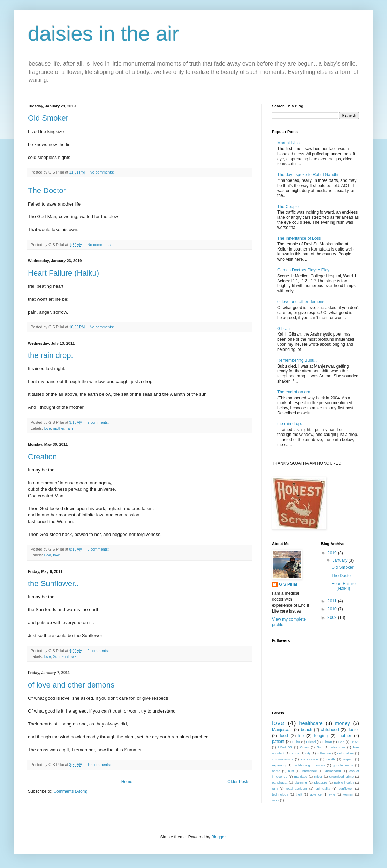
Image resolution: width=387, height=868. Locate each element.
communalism (282, 759)
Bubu (296, 742)
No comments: (102, 172)
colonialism (346, 753)
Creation (42, 457)
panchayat (280, 782)
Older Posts (238, 782)
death (331, 759)
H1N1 (355, 742)
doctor (353, 730)
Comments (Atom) (70, 791)
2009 (333, 617)
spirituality (323, 788)
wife (332, 794)
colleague (324, 753)
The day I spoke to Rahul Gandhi (308, 175)
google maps (343, 765)
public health (344, 782)
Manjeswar (282, 730)
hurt (291, 771)
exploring (279, 765)
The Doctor (47, 190)
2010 (333, 609)
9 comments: (98, 422)
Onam (304, 747)
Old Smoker (48, 118)
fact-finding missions (309, 765)
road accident (297, 788)
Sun (56, 656)
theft (299, 794)
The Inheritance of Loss (299, 238)
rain (70, 428)
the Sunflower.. (53, 583)
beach (307, 730)
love (47, 428)
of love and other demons (71, 685)
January (340, 560)
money (343, 723)
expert (348, 759)
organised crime (342, 777)
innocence (309, 771)
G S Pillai (288, 584)
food (284, 736)
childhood (330, 730)
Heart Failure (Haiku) (63, 273)
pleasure (321, 782)
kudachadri (333, 771)
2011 (333, 601)
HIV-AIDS (285, 747)
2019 (333, 553)
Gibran (283, 329)
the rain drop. (51, 355)
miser (318, 777)
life (301, 736)
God (47, 555)
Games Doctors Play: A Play (303, 270)
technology (280, 794)
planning (301, 782)
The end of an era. (294, 392)
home (276, 771)
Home (127, 782)
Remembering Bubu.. (297, 360)
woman (348, 794)
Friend (311, 742)
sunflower (70, 656)
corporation (310, 759)
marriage (301, 777)
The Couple (288, 207)
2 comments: (98, 651)
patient (278, 742)
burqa (295, 753)
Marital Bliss (289, 143)
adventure (338, 747)
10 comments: (100, 765)
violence (316, 794)
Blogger (218, 837)
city (308, 753)
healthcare (311, 723)
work (275, 800)
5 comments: (98, 549)
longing (321, 736)
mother (59, 428)
